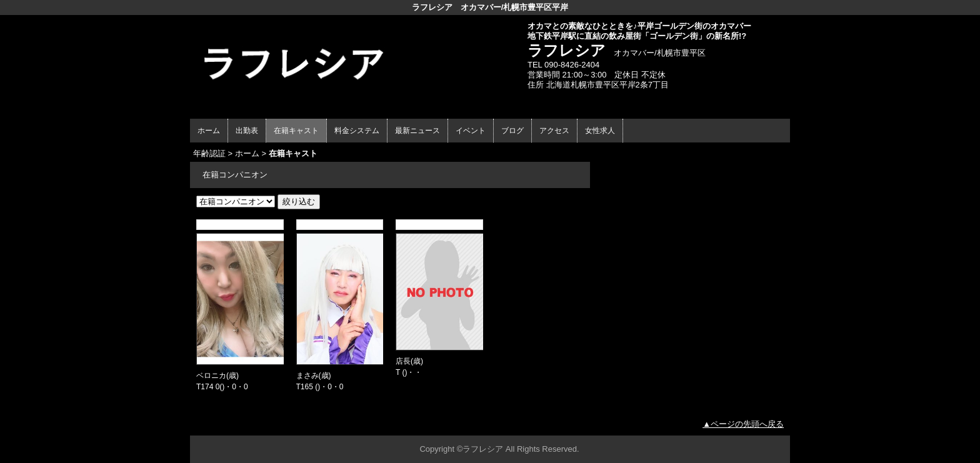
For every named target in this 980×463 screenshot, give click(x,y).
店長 (403, 361)
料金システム (357, 131)
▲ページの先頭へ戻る (743, 424)
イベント (471, 131)
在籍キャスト (296, 131)
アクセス (554, 131)
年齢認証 (209, 153)
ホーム (209, 131)
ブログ (512, 131)
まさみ (307, 376)
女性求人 (600, 131)
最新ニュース (417, 131)
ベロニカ (211, 376)
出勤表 (247, 131)
